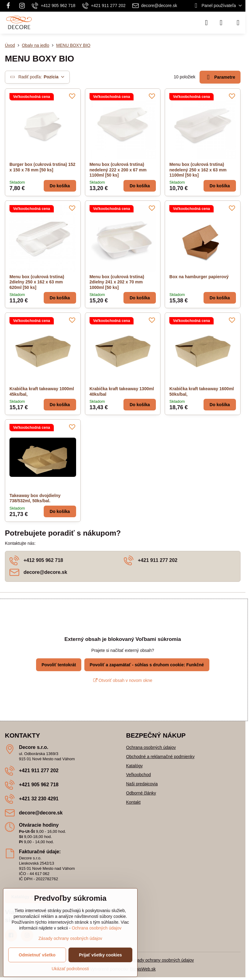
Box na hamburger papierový (199, 277)
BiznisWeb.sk (143, 969)
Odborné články (141, 793)
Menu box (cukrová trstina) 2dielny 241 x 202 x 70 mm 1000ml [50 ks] (117, 282)
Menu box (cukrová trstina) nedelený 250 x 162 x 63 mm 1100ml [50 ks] (198, 170)
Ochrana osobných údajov (151, 747)
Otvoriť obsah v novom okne (123, 680)
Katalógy (134, 766)
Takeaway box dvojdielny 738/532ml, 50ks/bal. (35, 498)
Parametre (220, 77)
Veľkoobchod (139, 775)
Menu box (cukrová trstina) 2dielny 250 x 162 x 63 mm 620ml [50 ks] (37, 282)
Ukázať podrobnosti (70, 969)
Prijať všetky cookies (100, 955)
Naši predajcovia (142, 784)
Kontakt (133, 802)
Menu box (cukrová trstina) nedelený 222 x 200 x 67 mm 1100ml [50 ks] (118, 170)
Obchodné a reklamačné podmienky (160, 757)
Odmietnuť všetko (37, 955)
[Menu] (238, 23)
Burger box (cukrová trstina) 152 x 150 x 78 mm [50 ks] (42, 167)
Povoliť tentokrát (59, 665)
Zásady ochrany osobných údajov (162, 960)
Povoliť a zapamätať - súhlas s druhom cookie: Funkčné (147, 665)
